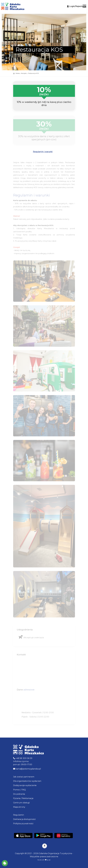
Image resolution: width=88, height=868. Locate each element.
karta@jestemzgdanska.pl (27, 769)
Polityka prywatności (23, 824)
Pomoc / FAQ (20, 790)
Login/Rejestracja (77, 6)
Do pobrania (19, 794)
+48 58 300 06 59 (23, 758)
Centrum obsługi (21, 803)
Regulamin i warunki (43, 152)
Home (18, 73)
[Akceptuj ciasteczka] (5, 863)
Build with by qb (44, 860)
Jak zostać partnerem (24, 777)
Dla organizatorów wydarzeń (27, 781)
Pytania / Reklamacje (23, 798)
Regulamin (19, 815)
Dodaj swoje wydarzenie (25, 785)
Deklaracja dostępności (24, 819)
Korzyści (24, 73)
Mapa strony (19, 807)
